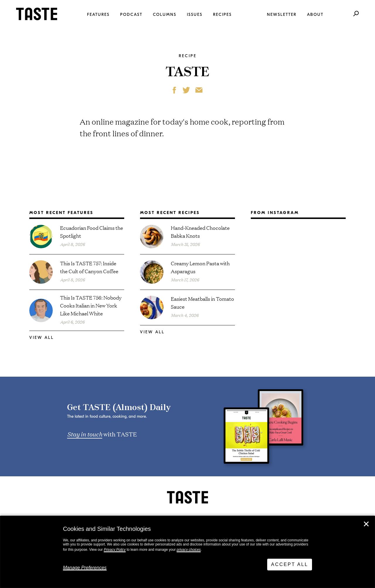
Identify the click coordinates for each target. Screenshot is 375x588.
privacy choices (189, 550)
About (315, 15)
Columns (165, 15)
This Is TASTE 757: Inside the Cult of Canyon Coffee (89, 267)
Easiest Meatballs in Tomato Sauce (202, 303)
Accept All (290, 564)
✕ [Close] (366, 524)
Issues (195, 15)
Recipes (222, 15)
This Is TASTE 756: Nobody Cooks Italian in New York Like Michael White (91, 305)
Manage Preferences (85, 568)
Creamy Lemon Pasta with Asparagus (200, 267)
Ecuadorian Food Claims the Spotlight (92, 232)
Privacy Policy (115, 550)
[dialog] (187, 552)
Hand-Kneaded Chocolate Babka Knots (200, 232)
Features (98, 15)
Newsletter (282, 15)
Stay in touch (85, 434)
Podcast (131, 15)
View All (42, 338)
